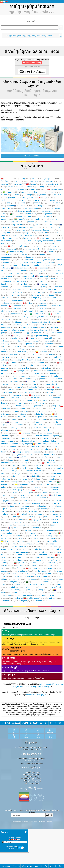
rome (45, 376)
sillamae (47, 349)
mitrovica (47, 509)
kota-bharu (51, 238)
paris (36, 338)
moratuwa (58, 260)
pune (39, 224)
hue (42, 249)
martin (42, 387)
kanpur (53, 224)
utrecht (24, 425)
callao (47, 303)
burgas (32, 492)
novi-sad (29, 498)
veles (24, 519)
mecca (22, 584)
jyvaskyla (37, 482)
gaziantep (24, 560)
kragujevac (10, 500)
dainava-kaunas (42, 436)
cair (48, 517)
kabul (31, 590)
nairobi (55, 598)
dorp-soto (55, 327)
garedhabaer (54, 530)
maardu (7, 352)
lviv (17, 544)
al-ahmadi (16, 574)
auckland (48, 276)
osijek (20, 455)
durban (20, 592)
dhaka (19, 214)
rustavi (13, 549)
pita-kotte (24, 262)
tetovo (34, 517)
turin (31, 379)
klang (29, 241)
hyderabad (22, 224)
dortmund (41, 473)
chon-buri (23, 230)
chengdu (6, 184)
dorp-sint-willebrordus (39, 330)
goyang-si (14, 197)
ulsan (19, 195)
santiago (24, 306)
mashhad (39, 563)
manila (55, 252)
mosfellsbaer (14, 533)
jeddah (36, 582)
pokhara (51, 214)
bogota (6, 325)
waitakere (8, 281)
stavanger (55, 390)
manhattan (40, 300)
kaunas (53, 433)
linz (4, 398)
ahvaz (6, 568)
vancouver (26, 270)
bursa (53, 557)
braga (53, 536)
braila (48, 449)
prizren (28, 509)
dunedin (8, 284)
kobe (12, 203)
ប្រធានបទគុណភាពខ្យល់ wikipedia (51, 684)
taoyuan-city (22, 189)
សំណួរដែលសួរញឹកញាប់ (31, 794)
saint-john (54, 465)
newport (4, 330)
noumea (7, 484)
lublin (27, 414)
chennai (35, 222)
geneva (22, 365)
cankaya (54, 560)
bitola (43, 514)
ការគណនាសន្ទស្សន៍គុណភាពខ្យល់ (32, 801)
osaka (26, 200)
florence (18, 381)
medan (29, 254)
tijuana (21, 322)
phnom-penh (25, 268)
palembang (11, 257)
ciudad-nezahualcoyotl (44, 322)
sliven (43, 495)
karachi (29, 587)
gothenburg (50, 484)
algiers (27, 601)
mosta (27, 465)
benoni (20, 598)
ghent (42, 417)
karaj (9, 565)
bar (13, 525)
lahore (43, 587)
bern (49, 365)
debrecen (30, 438)
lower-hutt (28, 284)
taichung (15, 187)
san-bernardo (28, 311)
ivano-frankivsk (27, 547)
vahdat (37, 265)
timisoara (39, 446)
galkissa (47, 260)
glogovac (10, 514)
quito (5, 333)
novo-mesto (10, 463)
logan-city (43, 292)
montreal (48, 268)
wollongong (22, 292)
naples (16, 379)
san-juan (23, 335)
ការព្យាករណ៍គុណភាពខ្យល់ (32, 803)
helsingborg (22, 490)
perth (46, 287)
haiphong (16, 249)
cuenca (20, 333)
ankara (7, 557)
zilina (37, 384)
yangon (30, 238)
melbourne (10, 287)
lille (7, 346)
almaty (15, 265)
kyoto (26, 203)
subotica (44, 500)
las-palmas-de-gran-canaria (35, 360)
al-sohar (37, 568)
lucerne (7, 371)
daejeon (6, 195)
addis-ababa (37, 598)
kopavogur (41, 528)
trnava (22, 387)
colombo (33, 260)
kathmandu (34, 214)
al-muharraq (26, 571)
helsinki (39, 476)
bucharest (46, 444)
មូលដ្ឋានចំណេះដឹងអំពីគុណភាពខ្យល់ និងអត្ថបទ (32, 785)
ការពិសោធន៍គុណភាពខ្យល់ (32, 787)
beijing (24, 178)
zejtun (14, 468)
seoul (27, 192)
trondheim (34, 390)
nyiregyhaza (27, 444)
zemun (46, 498)
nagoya (40, 200)
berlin (28, 468)
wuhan (21, 181)
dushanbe (26, 265)
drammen (12, 392)
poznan (15, 411)
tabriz (24, 565)
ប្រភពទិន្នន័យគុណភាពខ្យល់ (32, 798)
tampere (10, 479)
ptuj (32, 463)
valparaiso (47, 308)
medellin (44, 325)
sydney (47, 284)
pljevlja (43, 522)
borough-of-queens (38, 298)
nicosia (49, 400)
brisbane (30, 287)
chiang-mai (11, 233)
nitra (23, 384)
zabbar (39, 465)
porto (20, 536)
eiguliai (56, 436)
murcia (44, 357)
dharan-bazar (47, 216)
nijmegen (8, 430)
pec (21, 511)
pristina (10, 509)
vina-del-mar (24, 308)
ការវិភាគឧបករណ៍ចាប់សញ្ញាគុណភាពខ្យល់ (32, 789)
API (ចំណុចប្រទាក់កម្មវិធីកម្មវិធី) (32, 807)
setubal (7, 538)
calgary (45, 270)
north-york (59, 273)
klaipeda (8, 436)
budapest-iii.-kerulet (51, 441)
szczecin (45, 411)
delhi (41, 219)
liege (16, 419)
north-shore (26, 281)
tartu (35, 346)
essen (6, 473)
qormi (15, 465)
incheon (52, 192)
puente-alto (43, 306)
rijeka (6, 455)
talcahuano (10, 311)
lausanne (8, 368)
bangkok (9, 227)
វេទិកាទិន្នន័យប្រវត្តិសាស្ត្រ (32, 809)
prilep (19, 517)
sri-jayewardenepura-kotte (47, 262)
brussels (7, 417)
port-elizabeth (29, 595)
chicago (55, 295)
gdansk (28, 411)
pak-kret (47, 233)
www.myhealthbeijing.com (37, 695)
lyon (7, 341)
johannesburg (39, 592)
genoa (46, 379)
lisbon (6, 536)
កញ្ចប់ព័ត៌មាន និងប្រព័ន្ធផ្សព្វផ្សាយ (32, 776)
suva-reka (37, 511)
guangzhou (51, 178)
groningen (19, 427)
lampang (53, 235)
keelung (39, 189)
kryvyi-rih (34, 544)
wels (33, 400)
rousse (47, 492)
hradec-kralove (25, 376)
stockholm (29, 484)
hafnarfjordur (11, 530)
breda (47, 427)
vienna (39, 395)
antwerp (26, 417)
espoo (55, 476)
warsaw (11, 408)
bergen (15, 390)
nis (14, 498)
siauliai (25, 436)
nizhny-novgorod (28, 211)
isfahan (56, 563)
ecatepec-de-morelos (45, 316)
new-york (20, 295)
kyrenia (23, 406)
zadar (34, 455)
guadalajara (10, 319)
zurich (7, 365)
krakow (41, 408)
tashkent (7, 268)
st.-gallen (50, 368)
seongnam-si (31, 197)
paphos (6, 406)
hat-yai (30, 233)
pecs (14, 441)
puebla (34, 319)
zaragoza (11, 357)
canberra (36, 289)
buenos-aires (40, 333)
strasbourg (9, 344)
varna (17, 492)
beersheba (47, 555)
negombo (10, 262)
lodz (26, 408)
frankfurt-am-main (42, 471)
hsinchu (7, 189)
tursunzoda (48, 265)
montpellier (31, 344)
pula (13, 457)
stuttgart (21, 473)
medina (50, 582)
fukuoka (42, 203)
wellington (10, 279)
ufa (6, 214)
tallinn (20, 346)
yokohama (9, 200)
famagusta (46, 403)
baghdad (49, 579)
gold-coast (18, 289)
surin (3, 238)
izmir (39, 557)
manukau (55, 279)
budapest (11, 438)
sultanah (34, 584)
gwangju (45, 195)
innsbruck (39, 398)
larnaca (25, 403)
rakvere (27, 349)
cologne (18, 471)
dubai (21, 568)
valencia (37, 354)
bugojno (46, 506)
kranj (14, 460)
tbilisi (46, 547)
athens (56, 538)
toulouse (23, 341)
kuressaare (27, 352)
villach (19, 400)
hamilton (47, 281)
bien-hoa (31, 249)
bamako (42, 601)
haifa (26, 549)
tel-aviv (42, 549)
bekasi (46, 254)
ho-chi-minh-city (22, 246)
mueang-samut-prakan (33, 227)
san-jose (19, 338)
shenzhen (7, 181)
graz (53, 395)
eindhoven (43, 425)
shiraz (39, 565)
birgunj (32, 216)
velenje (34, 460)
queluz (23, 538)
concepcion (20, 314)
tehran (24, 563)
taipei (38, 184)
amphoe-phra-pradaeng (29, 235)
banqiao (47, 187)
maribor (48, 457)
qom (51, 565)
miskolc (48, 438)
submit (49, 841)
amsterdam (22, 422)
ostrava (53, 371)
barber (44, 327)
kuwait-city (34, 574)
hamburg (45, 468)
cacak (28, 500)
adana (6, 560)
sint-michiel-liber (30, 327)
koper (54, 460)
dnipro (24, 541)
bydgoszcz (9, 414)
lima (33, 303)
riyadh (7, 584)
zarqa (6, 576)
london (20, 362)
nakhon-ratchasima (46, 230)
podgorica (42, 519)
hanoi (41, 246)
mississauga (41, 273)
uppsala (23, 487)
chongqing (52, 181)
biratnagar (18, 216)
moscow (26, 206)
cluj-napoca (18, 446)
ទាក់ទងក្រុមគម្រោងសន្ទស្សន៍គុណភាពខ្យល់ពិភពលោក (32, 774)
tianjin (37, 178)
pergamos (56, 406)
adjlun (6, 579)
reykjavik (21, 528)
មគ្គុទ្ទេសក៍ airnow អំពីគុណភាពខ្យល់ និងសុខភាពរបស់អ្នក (32, 687)
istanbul (24, 557)
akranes (35, 533)
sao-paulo (42, 314)
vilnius (33, 433)
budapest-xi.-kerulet (30, 441)
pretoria (10, 595)
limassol (8, 403)
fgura (5, 468)
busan (39, 192)
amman (52, 574)
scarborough (29, 276)
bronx (14, 303)
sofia (43, 490)
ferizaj (55, 511)
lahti (5, 482)
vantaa (27, 479)
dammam (48, 584)
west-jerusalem (27, 552)
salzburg (19, 398)
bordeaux (53, 344)
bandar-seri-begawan (27, 252)
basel (36, 365)
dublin (6, 452)
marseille (53, 338)
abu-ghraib (17, 582)
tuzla (15, 506)
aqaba (20, 579)
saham (53, 568)
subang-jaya (28, 243)
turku (42, 479)
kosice (56, 381)
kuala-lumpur (12, 241)
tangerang (36, 257)
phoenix (56, 300)
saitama (11, 206)
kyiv (10, 541)
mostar (29, 506)
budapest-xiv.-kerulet (9, 444)
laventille (5, 306)
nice (38, 341)
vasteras (41, 487)
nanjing (21, 184)
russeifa (30, 576)
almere (35, 427)
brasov (17, 449)
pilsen (6, 373)
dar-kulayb (45, 571)
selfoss (52, 533)
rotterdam (43, 422)
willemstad (10, 327)
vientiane (14, 238)
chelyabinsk (51, 211)
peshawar (17, 590)
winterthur (29, 368)
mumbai (26, 219)
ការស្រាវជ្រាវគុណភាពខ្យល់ (31, 780)
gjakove (7, 511)
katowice (44, 414)
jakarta (12, 254)
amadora (36, 536)
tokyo (47, 197)
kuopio (19, 482)
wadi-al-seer (47, 576)
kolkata (18, 222)
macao (12, 192)
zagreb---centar (24, 452)
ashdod (47, 552)
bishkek (59, 265)
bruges (31, 419)
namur (46, 419)
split (54, 452)
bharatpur (7, 219)
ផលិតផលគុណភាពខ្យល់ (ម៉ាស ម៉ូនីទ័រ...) (32, 805)
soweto (57, 592)
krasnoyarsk (45, 206)
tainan (32, 187)
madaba (35, 579)
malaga (28, 357)
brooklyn (15, 298)
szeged (3, 441)
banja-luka (41, 503)
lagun (54, 330)
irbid (19, 576)
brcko (59, 506)
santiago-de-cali (25, 325)
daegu (31, 195)
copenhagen (32, 430)
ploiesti (33, 449)
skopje (28, 514)
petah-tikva (26, 555)
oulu (55, 479)
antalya (7, 563)
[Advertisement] (32, 715)
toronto (7, 270)
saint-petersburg (36, 208)
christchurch (33, 279)
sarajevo (21, 503)
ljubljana (30, 457)
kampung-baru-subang (44, 241)
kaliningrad (11, 208)
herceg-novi (22, 522)
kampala (10, 601)
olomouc (22, 373)
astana (6, 265)
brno (38, 371)
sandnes (21, 395)
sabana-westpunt (19, 330)
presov (9, 384)
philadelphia (22, 300)
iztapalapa (25, 316)
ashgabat (46, 590)
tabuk (15, 587)
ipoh (45, 243)
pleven (27, 495)
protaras (41, 406)
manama (7, 571)
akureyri (33, 530)
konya (41, 560)
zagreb (40, 452)
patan (6, 216)
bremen (20, 476)
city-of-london (45, 362)
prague (24, 371)
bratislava (39, 381)
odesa (39, 541)
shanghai (10, 178)
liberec (39, 373)
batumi (4, 549)
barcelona (18, 354)
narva (48, 346)
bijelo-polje (34, 525)
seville (54, 354)
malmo (7, 487)
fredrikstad (34, 392)
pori (53, 482)
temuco (44, 311)
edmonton (19, 273)
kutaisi (55, 547)
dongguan (36, 181)
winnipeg (12, 276)
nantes (52, 341)
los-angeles (38, 295)
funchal (39, 538)
